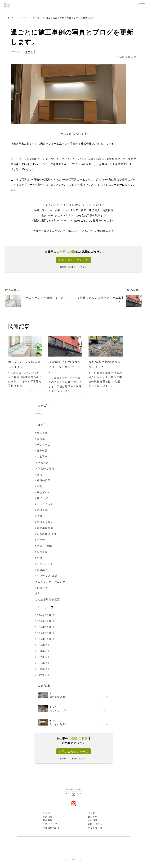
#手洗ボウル (43, 493)
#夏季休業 (42, 451)
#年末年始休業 (45, 528)
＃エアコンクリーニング (51, 582)
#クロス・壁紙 (44, 546)
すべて (38, 18)
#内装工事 (42, 457)
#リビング (42, 499)
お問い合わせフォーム (74, 260)
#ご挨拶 (40, 540)
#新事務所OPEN (46, 535)
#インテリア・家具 (47, 576)
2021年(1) (42, 663)
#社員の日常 (43, 481)
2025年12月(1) (46, 622)
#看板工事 (42, 570)
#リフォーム (43, 445)
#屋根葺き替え (45, 523)
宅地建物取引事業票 (48, 600)
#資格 (39, 475)
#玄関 (39, 487)
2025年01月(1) (46, 640)
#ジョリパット (45, 564)
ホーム (11, 18)
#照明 (39, 558)
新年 (38, 594)
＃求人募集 (42, 463)
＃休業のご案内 (45, 469)
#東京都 (40, 439)
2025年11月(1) (46, 628)
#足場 (39, 517)
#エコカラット (45, 505)
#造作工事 (42, 552)
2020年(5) (42, 669)
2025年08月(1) (46, 634)
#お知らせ (42, 588)
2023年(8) (42, 652)
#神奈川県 (42, 433)
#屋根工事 (42, 511)
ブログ (24, 18)
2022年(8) (42, 657)
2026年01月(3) (46, 616)
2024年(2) (42, 645)
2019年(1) (42, 675)
